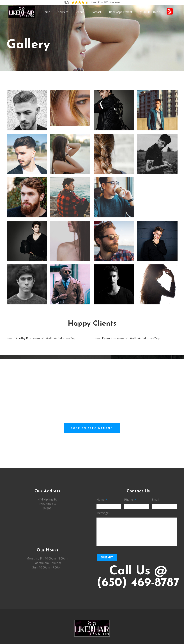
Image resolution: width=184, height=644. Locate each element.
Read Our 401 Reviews (105, 2)
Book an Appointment (92, 428)
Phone (130, 500)
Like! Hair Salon (55, 338)
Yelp (73, 338)
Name (102, 500)
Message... (103, 513)
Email (155, 500)
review (36, 338)
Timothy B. (21, 338)
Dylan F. (107, 338)
